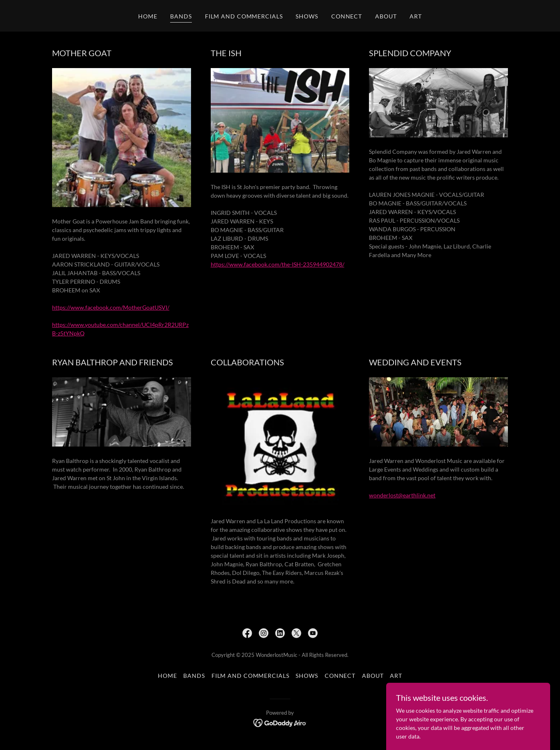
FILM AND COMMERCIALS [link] (244, 16)
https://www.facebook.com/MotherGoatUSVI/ (111, 307)
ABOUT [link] (386, 16)
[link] (247, 633)
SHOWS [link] (307, 16)
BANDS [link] (181, 16)
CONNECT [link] (347, 16)
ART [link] (416, 16)
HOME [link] (148, 16)
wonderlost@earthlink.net (402, 495)
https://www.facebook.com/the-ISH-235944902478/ (278, 264)
